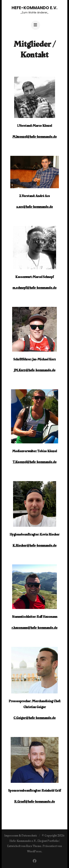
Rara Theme (34, 846)
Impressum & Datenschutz (21, 836)
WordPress (34, 851)
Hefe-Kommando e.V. (34, 8)
